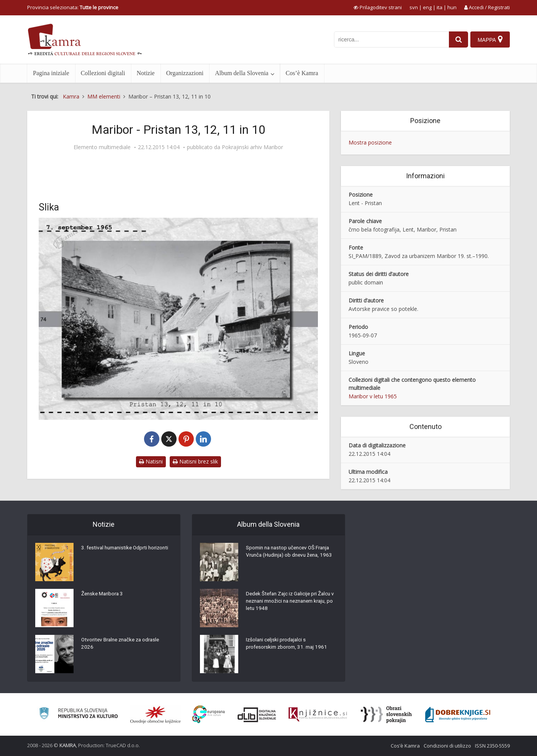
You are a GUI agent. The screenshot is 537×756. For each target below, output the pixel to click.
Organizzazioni (185, 73)
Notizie (146, 73)
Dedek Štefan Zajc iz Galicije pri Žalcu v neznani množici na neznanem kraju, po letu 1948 (291, 602)
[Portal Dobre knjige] (458, 715)
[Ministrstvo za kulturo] (78, 714)
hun (452, 7)
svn (414, 7)
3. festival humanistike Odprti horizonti (116, 552)
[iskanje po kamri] (389, 39)
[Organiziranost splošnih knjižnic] (156, 715)
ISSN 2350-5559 (492, 746)
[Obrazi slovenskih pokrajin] (386, 715)
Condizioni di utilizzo (447, 746)
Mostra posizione (370, 142)
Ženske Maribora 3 (104, 595)
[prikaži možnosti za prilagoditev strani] (378, 7)
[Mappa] (490, 39)
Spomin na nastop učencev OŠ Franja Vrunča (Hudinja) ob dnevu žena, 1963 (291, 556)
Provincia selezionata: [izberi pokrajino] (73, 7)
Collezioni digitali (103, 73)
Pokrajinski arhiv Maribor (252, 147)
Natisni (151, 461)
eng (427, 7)
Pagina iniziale (51, 73)
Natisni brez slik (195, 461)
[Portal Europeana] (209, 714)
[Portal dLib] (257, 715)
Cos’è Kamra (302, 73)
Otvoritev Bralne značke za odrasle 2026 (123, 644)
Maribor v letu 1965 (373, 396)
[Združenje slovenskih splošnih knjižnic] (318, 715)
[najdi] (456, 39)
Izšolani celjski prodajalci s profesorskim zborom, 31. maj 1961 (289, 644)
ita (440, 7)
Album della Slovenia (242, 73)
